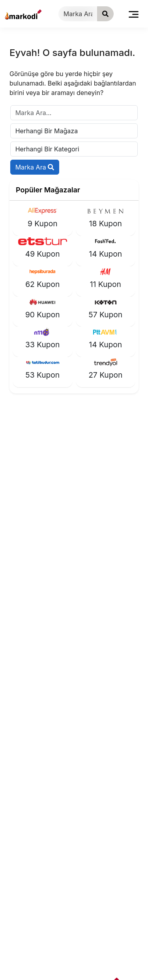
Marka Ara (35, 167)
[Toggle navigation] (134, 14)
